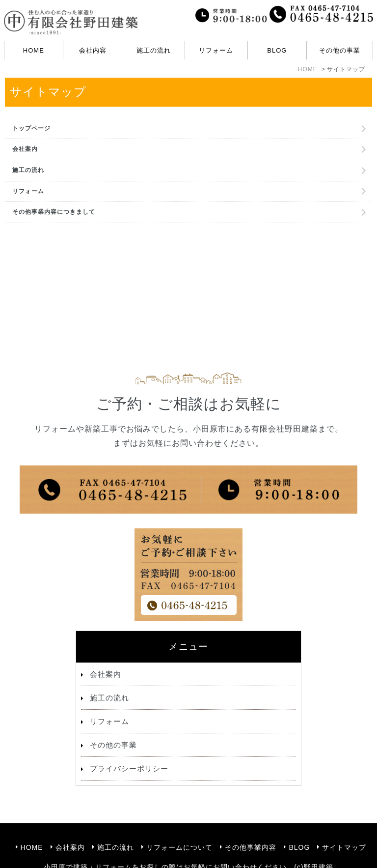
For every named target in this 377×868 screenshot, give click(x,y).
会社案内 (25, 149)
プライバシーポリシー (129, 768)
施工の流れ (154, 50)
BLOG (277, 50)
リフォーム (28, 191)
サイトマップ (344, 825)
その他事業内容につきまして (54, 212)
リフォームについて (179, 825)
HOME (34, 50)
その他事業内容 (251, 825)
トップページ (31, 128)
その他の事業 (113, 745)
